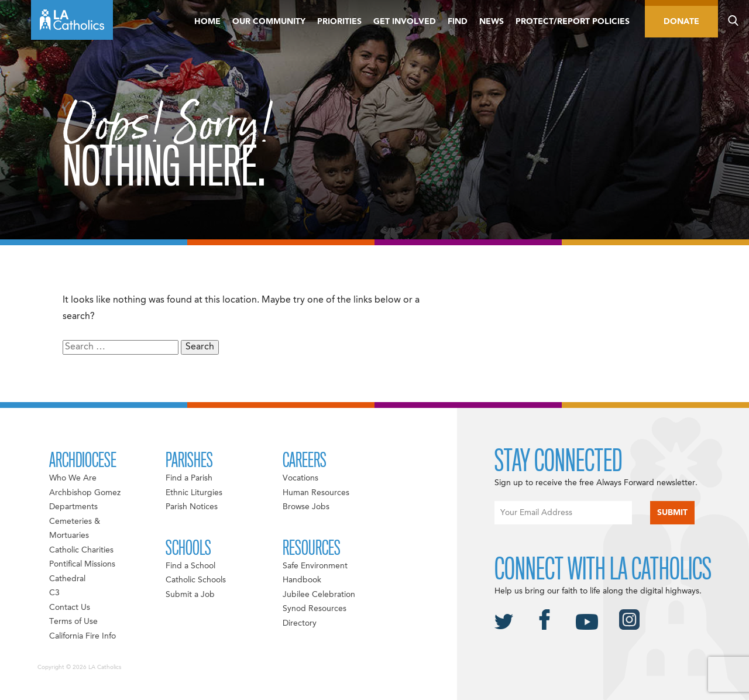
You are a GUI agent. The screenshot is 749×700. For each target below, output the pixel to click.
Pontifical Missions (82, 564)
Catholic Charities (81, 550)
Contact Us (70, 608)
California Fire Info (83, 636)
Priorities (339, 22)
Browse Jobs (306, 507)
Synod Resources (315, 609)
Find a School (190, 566)
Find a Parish (189, 478)
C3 (54, 593)
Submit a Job (190, 595)
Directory (300, 623)
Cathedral (67, 579)
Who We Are (73, 478)
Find (458, 22)
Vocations (300, 478)
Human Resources (316, 493)
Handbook (302, 580)
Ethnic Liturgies (194, 493)
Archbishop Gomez (85, 493)
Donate (681, 22)
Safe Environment (315, 566)
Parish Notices (192, 507)
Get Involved (405, 22)
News (492, 22)
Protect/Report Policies (573, 22)
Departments (73, 507)
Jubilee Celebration (319, 595)
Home (207, 22)
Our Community (269, 22)
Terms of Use (73, 622)
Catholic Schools (196, 580)
